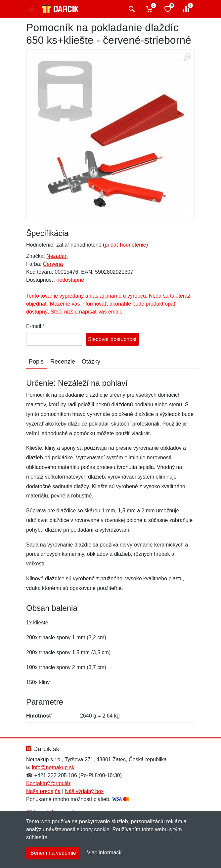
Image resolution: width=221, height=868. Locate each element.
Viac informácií (104, 853)
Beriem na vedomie (53, 853)
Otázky (91, 362)
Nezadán (57, 256)
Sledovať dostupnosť (112, 339)
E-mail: (34, 326)
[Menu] (32, 9)
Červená (53, 264)
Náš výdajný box (84, 791)
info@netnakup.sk (53, 767)
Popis (36, 362)
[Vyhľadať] (131, 9)
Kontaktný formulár (48, 783)
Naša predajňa (43, 791)
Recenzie (63, 362)
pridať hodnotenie (125, 245)
